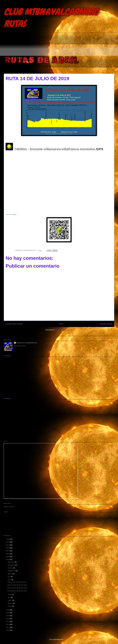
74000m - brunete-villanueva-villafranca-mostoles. (55, 149)
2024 (8, 545)
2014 (8, 622)
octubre (11, 568)
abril (9, 597)
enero (10, 606)
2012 (8, 627)
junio (10, 580)
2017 (8, 613)
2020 (8, 557)
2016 (8, 616)
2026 (8, 539)
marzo (10, 600)
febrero (10, 603)
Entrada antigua (106, 324)
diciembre (11, 562)
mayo (10, 594)
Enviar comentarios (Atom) (64, 330)
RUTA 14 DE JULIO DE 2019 (17, 585)
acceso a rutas (9, 507)
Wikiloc (15, 214)
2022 (8, 551)
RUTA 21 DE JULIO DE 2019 (17, 588)
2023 (8, 548)
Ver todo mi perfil (20, 346)
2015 (8, 619)
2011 (8, 630)
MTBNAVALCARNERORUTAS (27, 343)
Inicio (61, 324)
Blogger (66, 639)
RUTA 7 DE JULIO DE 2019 (17, 582)
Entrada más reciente (14, 324)
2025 (8, 542)
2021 (8, 554)
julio (9, 577)
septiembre (12, 571)
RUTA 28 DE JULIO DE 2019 (17, 591)
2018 (8, 610)
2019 (8, 559)
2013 (8, 624)
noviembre (12, 565)
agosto (10, 574)
